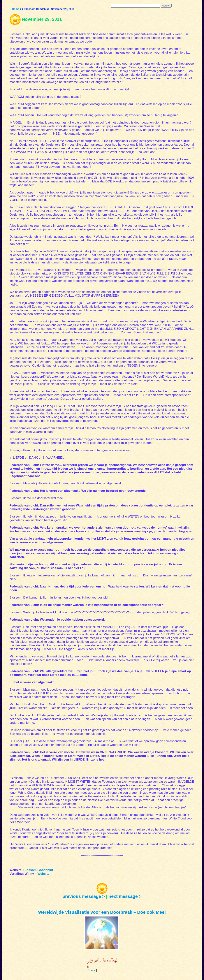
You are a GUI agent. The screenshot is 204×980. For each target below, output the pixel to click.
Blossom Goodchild (38, 870)
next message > (125, 896)
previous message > (84, 896)
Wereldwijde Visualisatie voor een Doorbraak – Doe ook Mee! (102, 912)
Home (16, 9)
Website (44, 874)
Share (91, 970)
